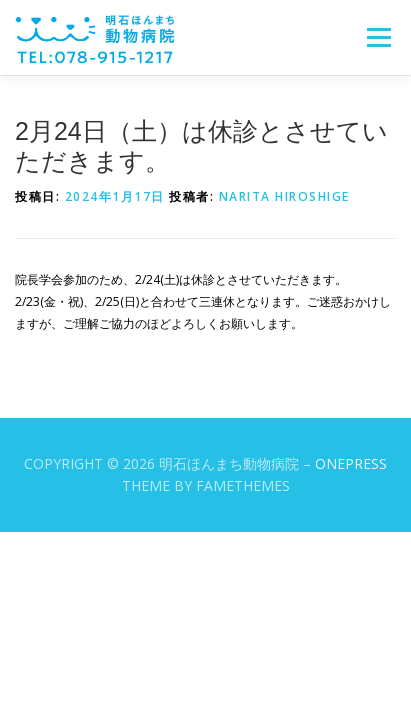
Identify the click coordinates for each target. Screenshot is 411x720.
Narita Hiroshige (284, 196)
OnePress (351, 463)
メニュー (378, 37)
